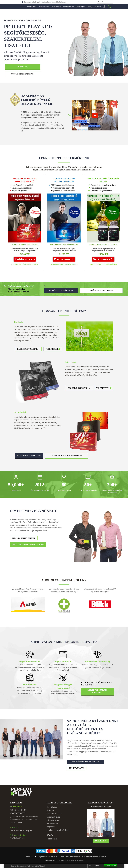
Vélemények (80, 7)
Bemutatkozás (44, 7)
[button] (25, 259)
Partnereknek (57, 7)
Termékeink (32, 7)
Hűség (89, 7)
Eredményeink (69, 7)
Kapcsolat (97, 7)
